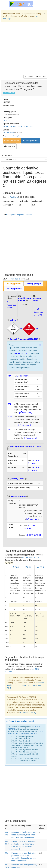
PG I (16, 567)
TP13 (10, 417)
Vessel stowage (18, 496)
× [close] (40, 345)
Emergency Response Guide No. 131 (21, 215)
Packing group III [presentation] (14, 289)
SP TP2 (13, 126)
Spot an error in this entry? (12, 136)
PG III (41, 567)
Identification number (24, 299)
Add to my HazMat (12, 141)
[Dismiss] (44, 14)
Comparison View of (38, 312)
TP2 (10, 404)
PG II (28, 567)
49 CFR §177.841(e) (28, 713)
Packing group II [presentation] (33, 284)
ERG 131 (7, 120)
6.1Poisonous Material (12, 305)
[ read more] (23, 376)
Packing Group (37, 299)
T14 (9, 376)
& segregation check (30, 141)
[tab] (13, 284)
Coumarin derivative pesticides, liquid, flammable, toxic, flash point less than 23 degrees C (24, 835)
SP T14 (6, 126)
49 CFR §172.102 (22, 353)
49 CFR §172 (8, 132)
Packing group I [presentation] (13, 284)
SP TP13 (21, 126)
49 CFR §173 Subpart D (32, 557)
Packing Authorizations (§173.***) (26, 446)
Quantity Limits (17, 479)
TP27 (10, 429)
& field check (10, 146)
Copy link (29, 77)
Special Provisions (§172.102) (24, 339)
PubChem (14, 197)
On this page (6, 155)
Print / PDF (41, 77)
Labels (13, 320)
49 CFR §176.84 (33, 535)
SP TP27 (29, 126)
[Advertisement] (24, 49)
